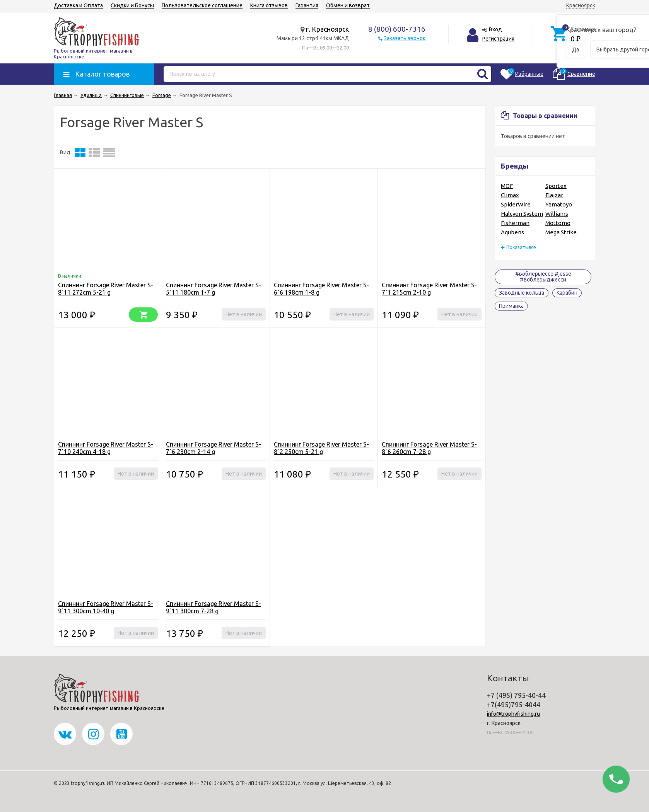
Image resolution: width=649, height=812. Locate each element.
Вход (495, 29)
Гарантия (307, 5)
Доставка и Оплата (78, 5)
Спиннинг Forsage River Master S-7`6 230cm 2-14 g (213, 448)
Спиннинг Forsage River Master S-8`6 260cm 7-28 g (429, 448)
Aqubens (512, 232)
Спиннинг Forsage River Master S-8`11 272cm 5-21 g (106, 289)
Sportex (556, 186)
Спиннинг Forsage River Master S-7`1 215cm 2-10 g (429, 289)
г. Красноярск (327, 29)
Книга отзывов (269, 5)
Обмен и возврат (348, 5)
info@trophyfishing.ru (513, 714)
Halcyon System (522, 214)
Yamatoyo (559, 204)
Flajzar (554, 195)
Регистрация (498, 39)
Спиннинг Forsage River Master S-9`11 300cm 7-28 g (213, 607)
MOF (507, 186)
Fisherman (515, 223)
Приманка (511, 306)
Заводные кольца (522, 293)
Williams (557, 214)
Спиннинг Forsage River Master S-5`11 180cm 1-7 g (213, 289)
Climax (510, 195)
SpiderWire (516, 204)
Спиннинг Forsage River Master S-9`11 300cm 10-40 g (106, 607)
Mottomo (558, 223)
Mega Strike (561, 232)
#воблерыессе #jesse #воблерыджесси (543, 277)
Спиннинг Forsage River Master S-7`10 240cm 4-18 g (106, 448)
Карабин (567, 293)
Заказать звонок (405, 38)
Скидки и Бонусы (132, 5)
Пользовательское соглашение (202, 5)
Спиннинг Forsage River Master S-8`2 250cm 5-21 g (321, 448)
